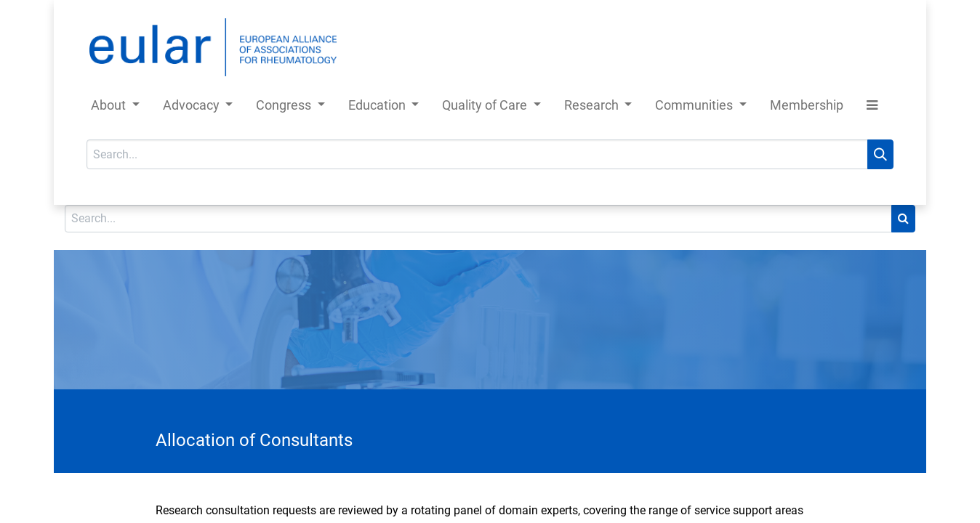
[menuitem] (807, 108)
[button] (872, 108)
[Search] (880, 154)
